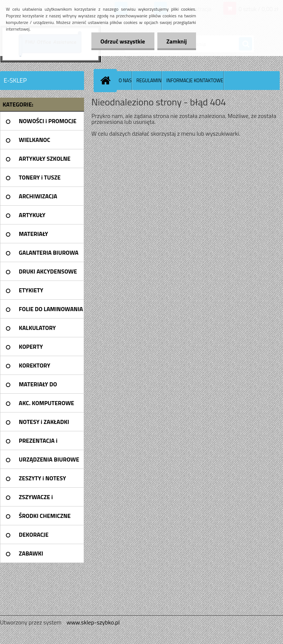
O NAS (125, 80)
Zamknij (177, 41)
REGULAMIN (149, 80)
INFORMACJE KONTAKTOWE (195, 80)
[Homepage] (107, 80)
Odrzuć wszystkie (123, 41)
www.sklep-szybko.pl (93, 622)
